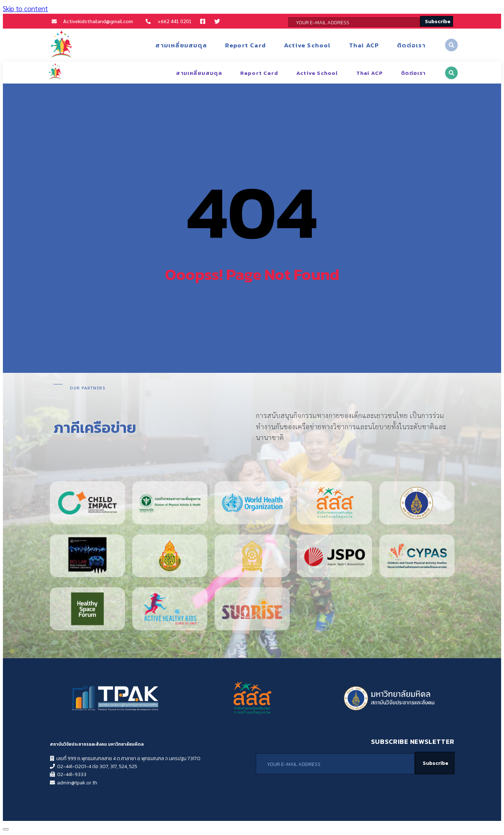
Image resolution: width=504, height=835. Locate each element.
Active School (307, 45)
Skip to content (25, 8)
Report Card (245, 45)
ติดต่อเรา (411, 45)
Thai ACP (364, 45)
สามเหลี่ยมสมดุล (181, 45)
